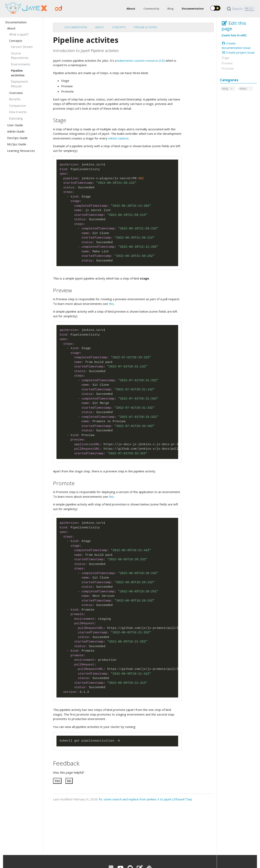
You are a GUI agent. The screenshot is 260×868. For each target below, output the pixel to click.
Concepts (119, 27)
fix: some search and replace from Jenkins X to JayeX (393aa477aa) (145, 799)
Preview (227, 63)
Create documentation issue (236, 46)
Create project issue (238, 52)
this (111, 304)
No (69, 781)
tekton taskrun (118, 138)
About (99, 27)
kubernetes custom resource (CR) (141, 60)
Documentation (76, 27)
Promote (228, 68)
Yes (57, 781)
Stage (225, 58)
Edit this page (234, 26)
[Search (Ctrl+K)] (241, 9)
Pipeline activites (146, 27)
